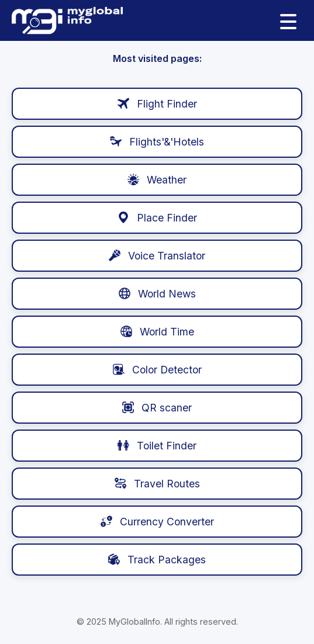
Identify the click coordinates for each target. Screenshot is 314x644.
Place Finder (157, 218)
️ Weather (157, 180)
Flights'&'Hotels (157, 142)
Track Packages (157, 560)
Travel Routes (157, 484)
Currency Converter (157, 522)
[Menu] (288, 20)
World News (157, 294)
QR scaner (157, 408)
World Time (157, 332)
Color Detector (157, 370)
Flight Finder (157, 104)
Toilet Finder (157, 446)
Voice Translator (157, 256)
